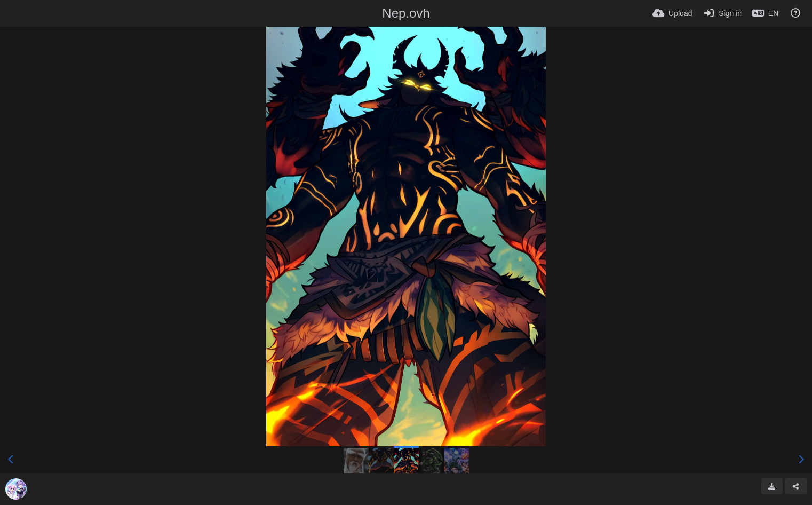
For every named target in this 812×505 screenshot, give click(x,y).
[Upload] (672, 13)
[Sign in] (722, 13)
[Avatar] (16, 489)
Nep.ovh (406, 13)
